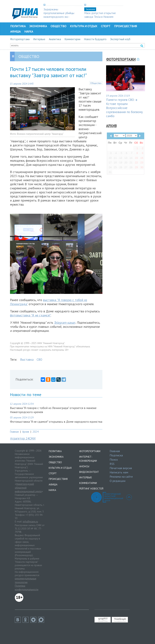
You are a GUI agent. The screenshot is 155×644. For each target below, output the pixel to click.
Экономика (38, 26)
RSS (112, 464)
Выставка (27, 360)
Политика (18, 26)
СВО (39, 360)
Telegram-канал (65, 323)
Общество (58, 26)
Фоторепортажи (20, 39)
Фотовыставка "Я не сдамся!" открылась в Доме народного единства (56, 422)
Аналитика (55, 39)
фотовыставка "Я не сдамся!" (30, 315)
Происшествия (125, 26)
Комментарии (72, 39)
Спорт (106, 26)
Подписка (116, 455)
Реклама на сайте (121, 477)
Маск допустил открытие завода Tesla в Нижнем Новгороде (100, 17)
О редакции (117, 481)
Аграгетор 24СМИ (23, 438)
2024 (36, 432)
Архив (26, 432)
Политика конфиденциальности (27, 588)
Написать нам (119, 472)
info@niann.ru (30, 521)
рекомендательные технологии (26, 580)
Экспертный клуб (120, 39)
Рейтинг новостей (91, 489)
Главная (14, 432)
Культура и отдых (84, 26)
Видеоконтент (89, 472)
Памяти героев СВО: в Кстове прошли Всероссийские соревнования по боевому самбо (124, 108)
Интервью (39, 39)
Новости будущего (95, 39)
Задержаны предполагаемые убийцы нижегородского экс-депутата (59, 15)
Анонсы (84, 466)
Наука (29, 31)
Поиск (114, 459)
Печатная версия (121, 468)
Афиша (15, 31)
